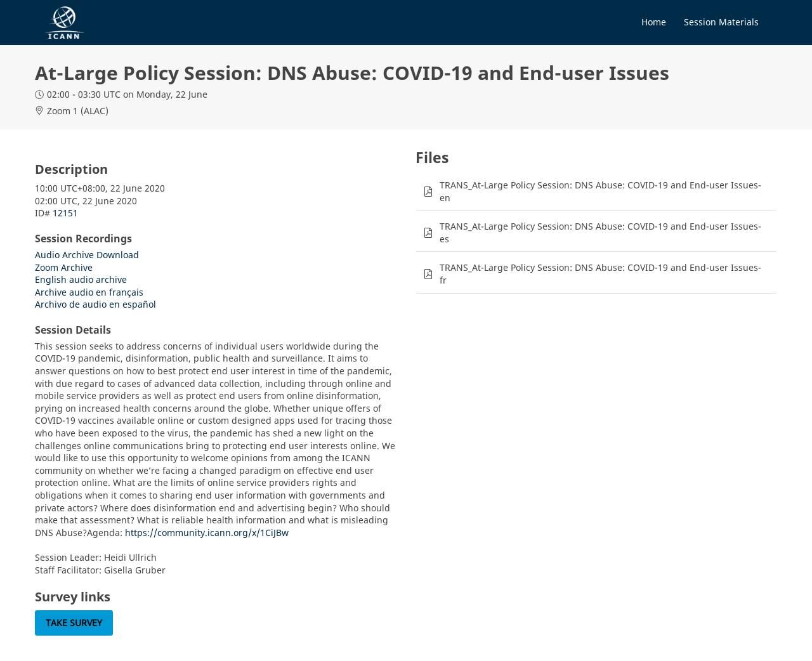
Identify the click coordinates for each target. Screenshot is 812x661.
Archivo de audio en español (95, 304)
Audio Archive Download (87, 255)
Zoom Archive (64, 267)
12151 (65, 213)
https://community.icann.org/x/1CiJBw (207, 533)
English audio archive (81, 279)
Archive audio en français (89, 292)
